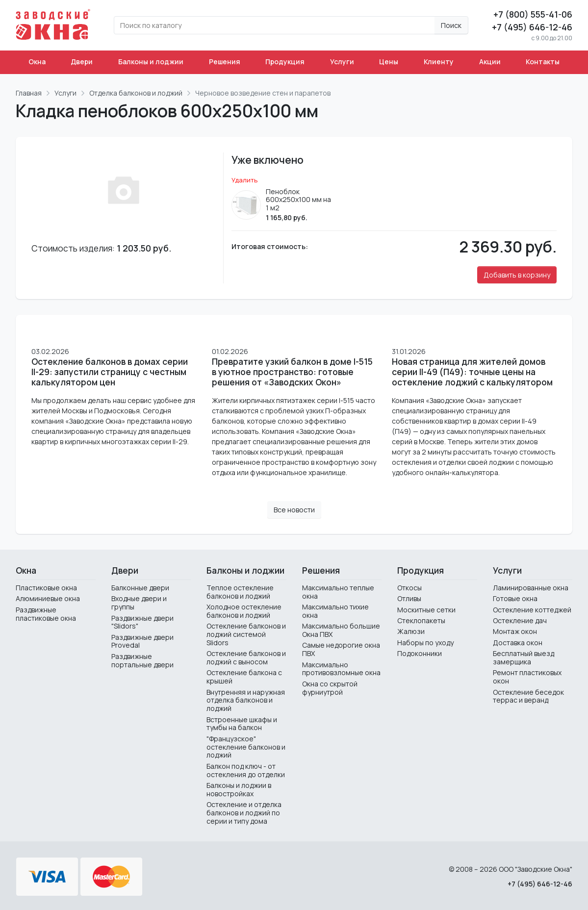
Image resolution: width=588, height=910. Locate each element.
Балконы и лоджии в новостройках (239, 789)
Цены (389, 62)
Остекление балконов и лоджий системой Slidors (246, 634)
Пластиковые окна (46, 588)
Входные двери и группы (139, 603)
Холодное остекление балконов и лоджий (244, 611)
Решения (225, 62)
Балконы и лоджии (151, 62)
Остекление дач (520, 620)
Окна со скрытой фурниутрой (330, 688)
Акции (490, 62)
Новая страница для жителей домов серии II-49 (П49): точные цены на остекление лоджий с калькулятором (472, 372)
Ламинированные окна (531, 588)
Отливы (409, 598)
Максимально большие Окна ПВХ (341, 630)
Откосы (409, 588)
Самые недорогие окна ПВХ (341, 649)
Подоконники (420, 653)
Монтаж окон (515, 631)
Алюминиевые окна (48, 598)
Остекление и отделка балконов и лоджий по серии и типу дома (244, 813)
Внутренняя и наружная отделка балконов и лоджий (246, 700)
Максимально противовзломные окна (341, 669)
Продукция (285, 62)
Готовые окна (515, 598)
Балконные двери (140, 588)
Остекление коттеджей (532, 610)
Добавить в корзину (517, 275)
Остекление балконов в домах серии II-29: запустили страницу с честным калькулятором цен (110, 372)
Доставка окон (518, 643)
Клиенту (439, 62)
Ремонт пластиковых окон (527, 677)
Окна (37, 62)
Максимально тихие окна (335, 611)
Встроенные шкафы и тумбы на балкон (242, 724)
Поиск (451, 25)
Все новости (294, 510)
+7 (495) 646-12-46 (532, 27)
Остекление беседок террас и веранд (528, 696)
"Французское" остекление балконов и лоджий (246, 747)
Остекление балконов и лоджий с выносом (246, 657)
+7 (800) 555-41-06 (533, 14)
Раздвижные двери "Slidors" (142, 622)
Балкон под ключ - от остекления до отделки (246, 770)
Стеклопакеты (421, 620)
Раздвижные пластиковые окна (46, 614)
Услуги (342, 62)
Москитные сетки (426, 610)
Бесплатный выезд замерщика (524, 657)
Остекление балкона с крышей (244, 677)
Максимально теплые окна (338, 592)
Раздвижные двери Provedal (142, 641)
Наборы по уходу (425, 643)
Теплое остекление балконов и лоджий (240, 592)
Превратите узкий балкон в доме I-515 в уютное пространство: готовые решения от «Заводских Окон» (292, 372)
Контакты (543, 62)
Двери (82, 62)
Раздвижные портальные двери (142, 660)
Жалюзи (411, 631)
